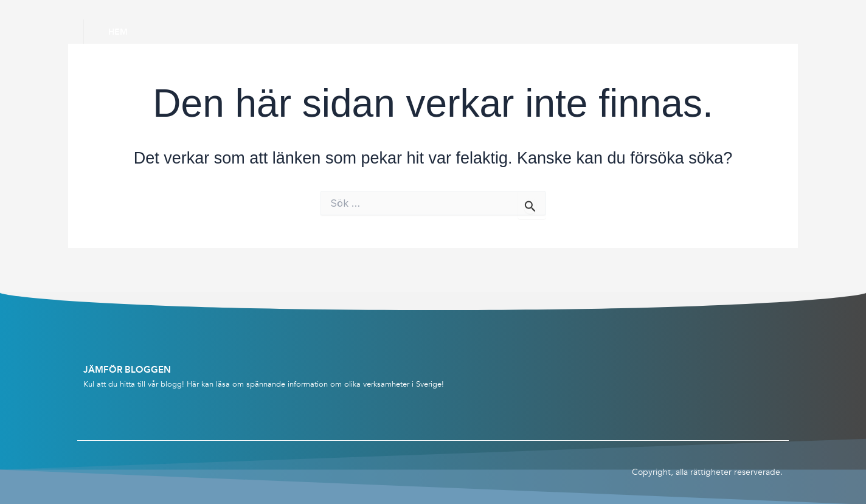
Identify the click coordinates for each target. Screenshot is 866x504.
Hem (118, 32)
